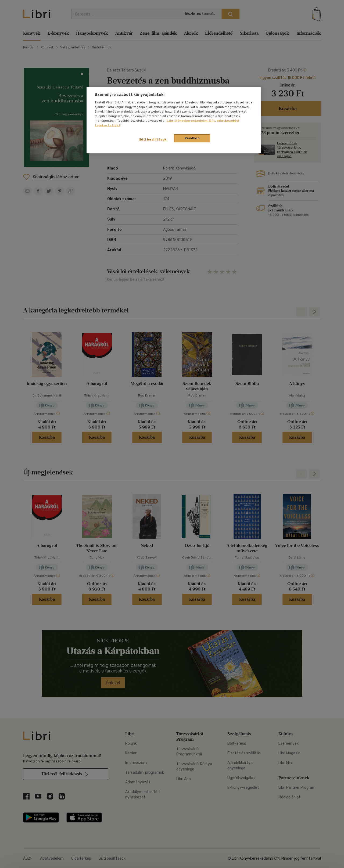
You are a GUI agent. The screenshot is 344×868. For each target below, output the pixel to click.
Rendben (192, 138)
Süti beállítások (153, 139)
